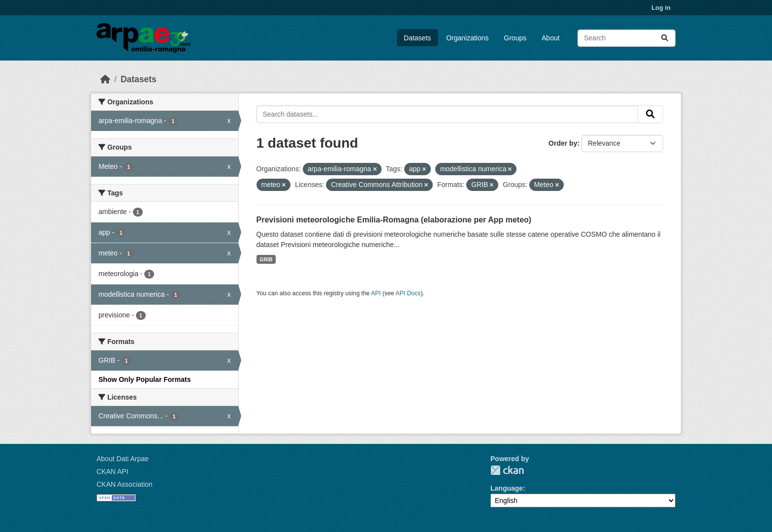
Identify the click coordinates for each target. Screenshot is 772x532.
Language (507, 488)
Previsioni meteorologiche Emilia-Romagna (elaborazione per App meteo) (394, 220)
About (551, 38)
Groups (515, 38)
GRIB (266, 259)
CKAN (507, 470)
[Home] (105, 79)
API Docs (408, 293)
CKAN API (113, 471)
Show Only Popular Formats (145, 379)
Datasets (417, 38)
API (376, 293)
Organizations (467, 38)
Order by (563, 143)
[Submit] (665, 38)
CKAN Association (125, 484)
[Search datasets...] (627, 38)
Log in (661, 8)
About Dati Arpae (123, 459)
